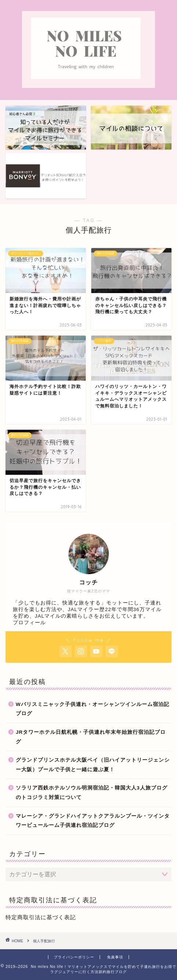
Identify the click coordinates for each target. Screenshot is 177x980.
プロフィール (29, 623)
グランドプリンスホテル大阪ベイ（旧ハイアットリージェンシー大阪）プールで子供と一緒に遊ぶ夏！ (93, 765)
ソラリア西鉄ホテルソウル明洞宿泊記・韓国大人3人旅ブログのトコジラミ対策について (92, 793)
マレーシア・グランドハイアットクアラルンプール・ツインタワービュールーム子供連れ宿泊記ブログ (93, 821)
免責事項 (115, 957)
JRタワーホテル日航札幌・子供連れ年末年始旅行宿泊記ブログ (91, 737)
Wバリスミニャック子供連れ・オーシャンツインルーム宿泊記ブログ (93, 709)
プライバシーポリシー (74, 957)
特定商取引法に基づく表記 (41, 917)
